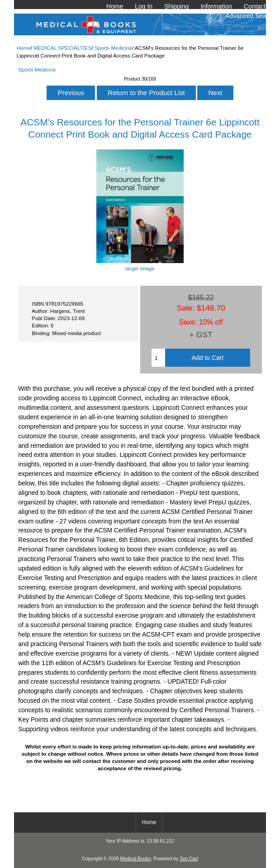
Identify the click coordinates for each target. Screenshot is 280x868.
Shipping (176, 6)
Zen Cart (189, 859)
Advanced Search (250, 16)
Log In (144, 6)
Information (216, 6)
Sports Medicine (113, 48)
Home (115, 6)
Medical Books (135, 859)
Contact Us (259, 6)
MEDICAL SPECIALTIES (62, 48)
